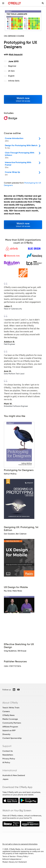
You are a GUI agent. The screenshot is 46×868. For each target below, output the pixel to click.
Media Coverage (10, 719)
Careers (6, 711)
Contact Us (8, 751)
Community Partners (12, 723)
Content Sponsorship (12, 738)
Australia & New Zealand (14, 775)
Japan (5, 779)
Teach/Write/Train (11, 708)
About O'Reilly (10, 703)
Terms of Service (9, 856)
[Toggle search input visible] (43, 3)
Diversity (6, 734)
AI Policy (6, 762)
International (10, 770)
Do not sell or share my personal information (20, 844)
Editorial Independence (12, 859)
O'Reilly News (8, 715)
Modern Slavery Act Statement (15, 862)
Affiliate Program (10, 727)
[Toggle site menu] (3, 3)
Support (7, 746)
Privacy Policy (9, 759)
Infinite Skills (14, 81)
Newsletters (8, 755)
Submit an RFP (9, 730)
